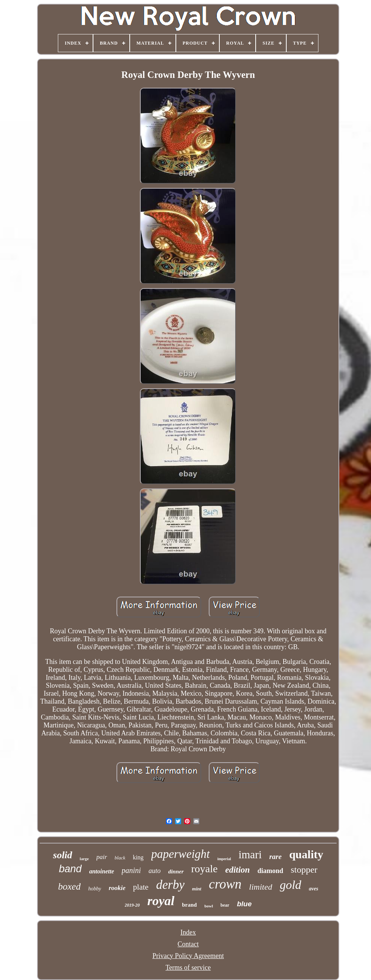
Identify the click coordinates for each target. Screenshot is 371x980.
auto (155, 871)
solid (63, 855)
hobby (95, 889)
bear (225, 905)
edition (237, 870)
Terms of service (188, 968)
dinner (176, 871)
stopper (304, 870)
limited (261, 887)
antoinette (102, 871)
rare (276, 857)
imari (250, 854)
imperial (224, 859)
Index (188, 932)
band (70, 869)
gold (291, 885)
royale (205, 869)
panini (131, 870)
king (138, 857)
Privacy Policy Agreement (188, 956)
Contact (188, 944)
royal (161, 901)
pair (102, 857)
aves (314, 889)
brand (189, 905)
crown (225, 884)
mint (197, 889)
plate (141, 887)
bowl (209, 906)
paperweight (181, 854)
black (120, 858)
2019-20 (132, 905)
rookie (117, 888)
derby (170, 885)
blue (244, 904)
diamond (270, 871)
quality (306, 854)
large (84, 859)
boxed (70, 886)
